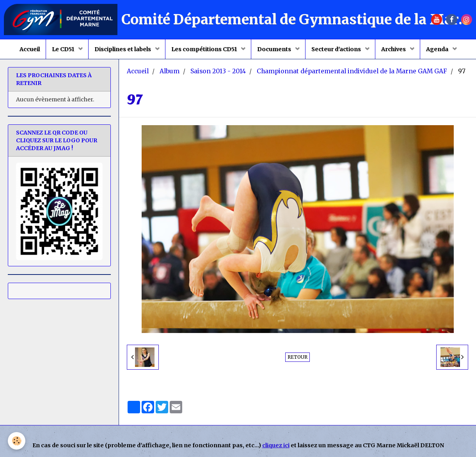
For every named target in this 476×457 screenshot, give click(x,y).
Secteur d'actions (337, 49)
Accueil (30, 49)
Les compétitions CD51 (205, 49)
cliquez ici (276, 445)
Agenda (438, 49)
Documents (275, 49)
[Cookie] (17, 441)
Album (170, 71)
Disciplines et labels (123, 49)
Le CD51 (64, 49)
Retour (297, 357)
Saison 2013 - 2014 (218, 71)
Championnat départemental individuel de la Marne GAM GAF (352, 71)
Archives (394, 49)
